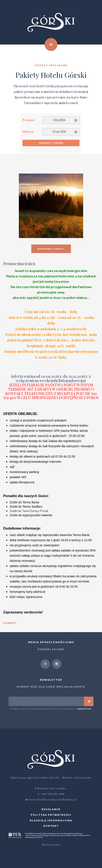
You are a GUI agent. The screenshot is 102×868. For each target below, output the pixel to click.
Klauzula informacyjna (51, 820)
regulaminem (84, 709)
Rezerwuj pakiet (51, 249)
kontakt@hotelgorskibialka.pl (51, 800)
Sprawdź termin (51, 143)
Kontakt (51, 826)
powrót (10, 623)
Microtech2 (51, 845)
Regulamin (51, 809)
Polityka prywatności (51, 815)
